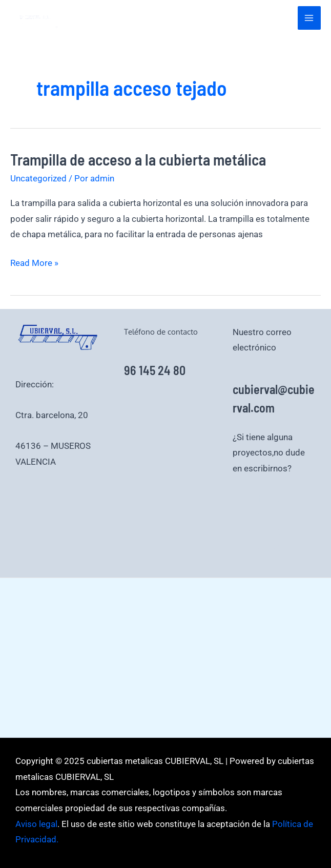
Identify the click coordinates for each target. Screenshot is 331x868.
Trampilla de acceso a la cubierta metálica (138, 159)
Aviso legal (266, 530)
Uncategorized (38, 178)
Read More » (34, 263)
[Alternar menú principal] (309, 18)
